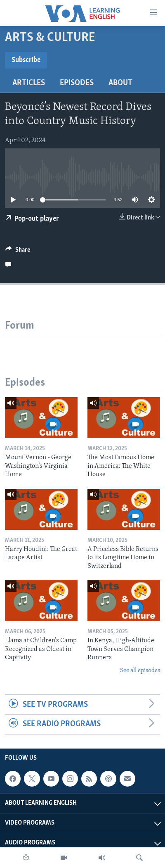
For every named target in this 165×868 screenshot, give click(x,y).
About (120, 83)
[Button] (18, 252)
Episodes (77, 83)
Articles (29, 83)
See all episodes (140, 671)
